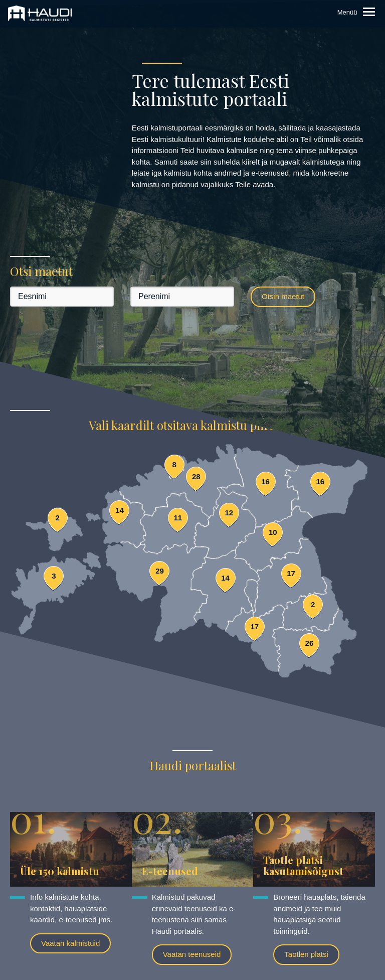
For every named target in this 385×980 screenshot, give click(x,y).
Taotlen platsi (306, 954)
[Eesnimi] (62, 297)
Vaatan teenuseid (192, 954)
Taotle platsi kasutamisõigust (303, 865)
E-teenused (170, 871)
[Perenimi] (182, 297)
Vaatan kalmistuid (70, 943)
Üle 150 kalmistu (60, 871)
